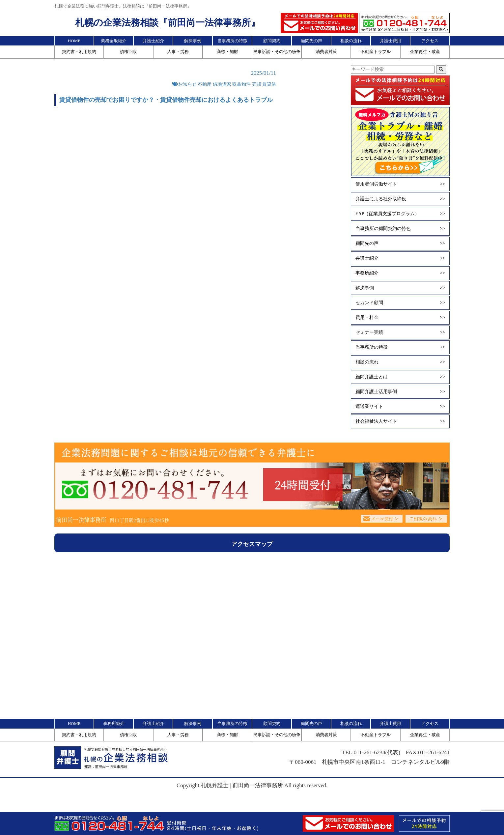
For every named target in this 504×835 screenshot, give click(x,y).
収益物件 (241, 84)
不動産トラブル (376, 52)
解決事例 (193, 41)
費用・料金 (400, 318)
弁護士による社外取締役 (400, 199)
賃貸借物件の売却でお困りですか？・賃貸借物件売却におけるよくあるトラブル (166, 100)
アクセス (430, 41)
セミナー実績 (400, 332)
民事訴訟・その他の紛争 (277, 52)
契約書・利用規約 (79, 52)
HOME (74, 41)
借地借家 (222, 84)
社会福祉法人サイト (400, 421)
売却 (257, 84)
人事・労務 (178, 52)
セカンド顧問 (400, 303)
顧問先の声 (311, 41)
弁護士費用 (391, 41)
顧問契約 (272, 41)
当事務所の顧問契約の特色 (400, 229)
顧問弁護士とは (400, 377)
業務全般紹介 (114, 41)
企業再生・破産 (425, 52)
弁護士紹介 (153, 41)
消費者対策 (326, 52)
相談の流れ (351, 41)
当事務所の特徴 (232, 41)
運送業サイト (400, 407)
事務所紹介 (400, 273)
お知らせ (187, 84)
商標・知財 (227, 52)
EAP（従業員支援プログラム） (400, 214)
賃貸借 (269, 84)
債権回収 (128, 52)
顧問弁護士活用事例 (400, 392)
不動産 (205, 84)
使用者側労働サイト (400, 184)
